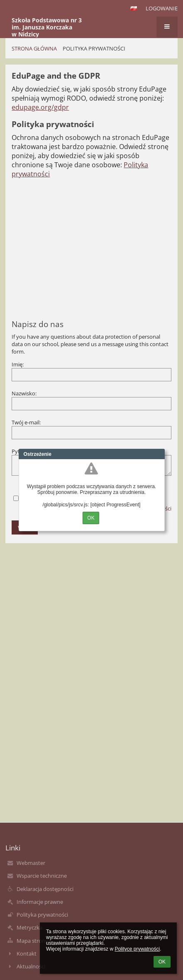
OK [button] (162, 962)
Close (159, 454)
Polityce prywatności (137, 949)
